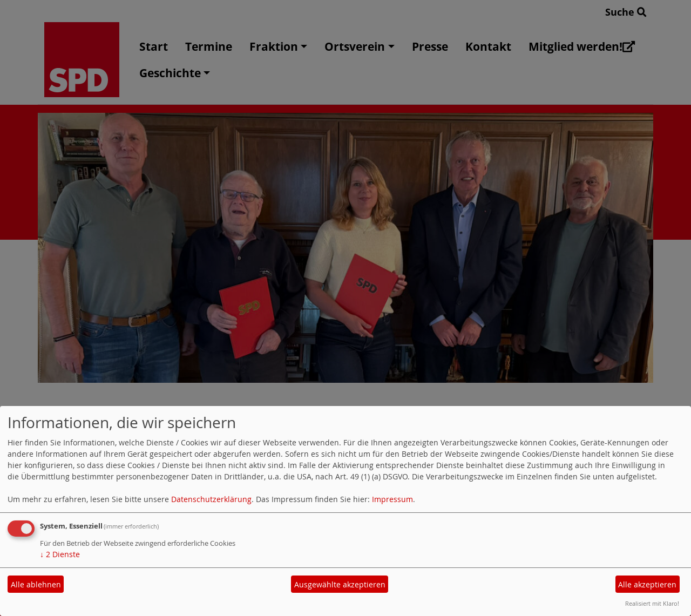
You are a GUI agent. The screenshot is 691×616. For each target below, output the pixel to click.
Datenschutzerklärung (211, 499)
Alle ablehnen (36, 584)
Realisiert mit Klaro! (652, 603)
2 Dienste (60, 554)
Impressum (392, 499)
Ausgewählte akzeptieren (340, 584)
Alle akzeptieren (647, 584)
